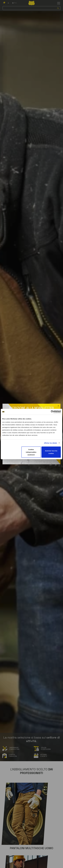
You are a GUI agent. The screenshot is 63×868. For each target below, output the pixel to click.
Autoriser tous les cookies (51, 452)
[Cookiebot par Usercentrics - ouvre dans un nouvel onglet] (52, 412)
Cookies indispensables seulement (31, 452)
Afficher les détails (50, 443)
